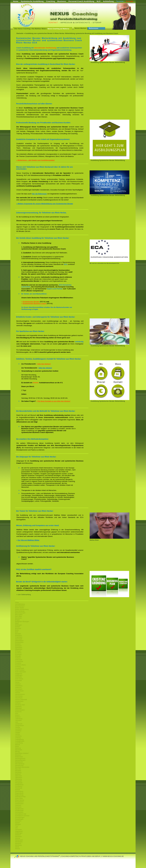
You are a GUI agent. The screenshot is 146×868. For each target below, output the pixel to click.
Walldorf (18, 835)
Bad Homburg (20, 611)
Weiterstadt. (19, 840)
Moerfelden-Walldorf (22, 753)
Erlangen (18, 651)
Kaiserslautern (20, 710)
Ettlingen (18, 656)
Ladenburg (19, 719)
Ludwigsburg (19, 739)
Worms (18, 849)
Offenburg (18, 779)
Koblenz (18, 717)
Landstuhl (18, 729)
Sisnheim (18, 821)
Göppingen (19, 675)
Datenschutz (83, 23)
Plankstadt (19, 788)
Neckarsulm (19, 762)
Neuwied (18, 771)
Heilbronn (18, 687)
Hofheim (18, 703)
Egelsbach (19, 648)
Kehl (17, 713)
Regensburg (19, 793)
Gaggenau (19, 674)
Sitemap (97, 23)
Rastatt (18, 790)
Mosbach (18, 755)
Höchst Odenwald (21, 700)
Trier (17, 826)
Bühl (17, 632)
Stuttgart (18, 824)
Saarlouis (18, 807)
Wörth (17, 847)
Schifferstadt (19, 811)
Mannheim (19, 750)
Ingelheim (18, 707)
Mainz (17, 746)
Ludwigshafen (20, 741)
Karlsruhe (18, 712)
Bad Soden (19, 615)
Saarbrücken (19, 804)
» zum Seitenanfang (24, 594)
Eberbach (18, 646)
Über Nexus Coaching (22, 29)
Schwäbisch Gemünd (22, 816)
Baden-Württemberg (22, 609)
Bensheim (18, 618)
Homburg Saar (20, 705)
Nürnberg (18, 772)
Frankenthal (19, 661)
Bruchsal (18, 628)
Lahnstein (18, 720)
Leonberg (18, 736)
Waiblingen (19, 833)
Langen (18, 733)
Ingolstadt (18, 708)
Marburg (18, 748)
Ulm (16, 828)
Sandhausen (19, 809)
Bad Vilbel (18, 616)
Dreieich (18, 644)
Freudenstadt (20, 668)
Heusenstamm (20, 694)
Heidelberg (19, 686)
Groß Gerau (19, 679)
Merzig (17, 752)
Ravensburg (19, 791)
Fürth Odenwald (20, 672)
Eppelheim (19, 649)
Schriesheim (19, 812)
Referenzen (94, 28)
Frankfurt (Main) (20, 665)
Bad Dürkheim (20, 606)
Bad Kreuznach (20, 613)
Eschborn (18, 653)
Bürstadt (18, 634)
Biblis (17, 623)
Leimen (18, 734)
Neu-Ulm (18, 769)
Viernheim (18, 830)
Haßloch (18, 684)
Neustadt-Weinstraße (22, 767)
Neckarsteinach (20, 760)
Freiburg (18, 667)
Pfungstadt (19, 783)
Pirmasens (19, 786)
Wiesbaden (19, 842)
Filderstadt (19, 660)
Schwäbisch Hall (21, 814)
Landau (18, 727)
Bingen (17, 620)
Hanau (17, 682)
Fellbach (18, 658)
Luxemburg (19, 743)
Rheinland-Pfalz (20, 797)
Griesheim (19, 677)
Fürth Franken (20, 670)
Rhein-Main (19, 798)
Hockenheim (19, 701)
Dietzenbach (19, 641)
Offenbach (19, 778)
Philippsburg (19, 785)
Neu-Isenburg (20, 764)
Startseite (20, 33)
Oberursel (18, 776)
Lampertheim (19, 726)
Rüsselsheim (19, 802)
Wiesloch (18, 843)
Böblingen (18, 625)
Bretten (18, 627)
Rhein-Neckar (20, 800)
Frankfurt (18, 663)
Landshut (18, 731)
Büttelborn (19, 635)
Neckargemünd (20, 759)
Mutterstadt (19, 757)
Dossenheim (19, 642)
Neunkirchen (19, 765)
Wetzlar (18, 838)
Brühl (17, 630)
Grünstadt (18, 681)
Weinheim (18, 837)
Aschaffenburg (20, 604)
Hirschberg (19, 696)
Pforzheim (18, 781)
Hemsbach (19, 689)
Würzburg (18, 845)
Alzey (17, 602)
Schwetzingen (20, 817)
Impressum (66, 23)
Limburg (18, 738)
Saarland (18, 805)
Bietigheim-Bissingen (22, 622)
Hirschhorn (19, 698)
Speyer (18, 823)
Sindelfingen (19, 819)
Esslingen (18, 654)
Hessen (18, 693)
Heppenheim (19, 691)
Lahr (17, 722)
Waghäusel (19, 831)
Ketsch (17, 715)
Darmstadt (19, 639)
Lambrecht (19, 724)
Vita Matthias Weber (39, 29)
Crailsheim (19, 637)
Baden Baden (20, 608)
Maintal (18, 745)
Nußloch (18, 774)
